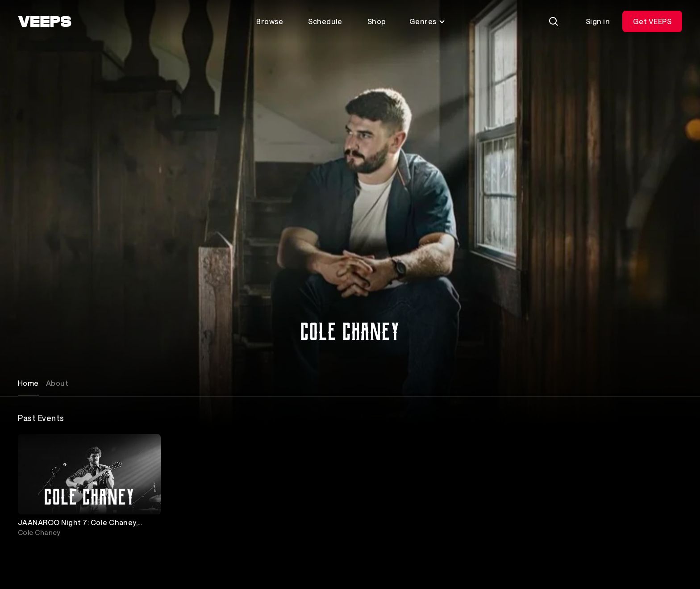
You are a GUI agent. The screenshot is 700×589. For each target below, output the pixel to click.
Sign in (598, 21)
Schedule (325, 21)
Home (28, 383)
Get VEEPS (652, 21)
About (57, 383)
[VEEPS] (45, 21)
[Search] (554, 21)
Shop (377, 21)
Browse (270, 21)
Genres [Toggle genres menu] (427, 21)
